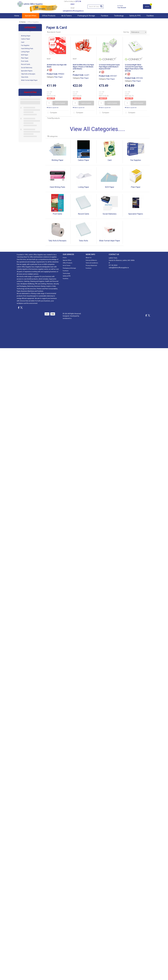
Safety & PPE (135, 16)
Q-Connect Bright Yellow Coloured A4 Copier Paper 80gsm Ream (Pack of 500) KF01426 (134, 68)
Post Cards (25, 61)
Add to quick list (53, 108)
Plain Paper (25, 58)
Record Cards (26, 64)
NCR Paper (25, 55)
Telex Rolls (25, 77)
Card (23, 42)
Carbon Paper (26, 39)
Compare (52, 113)
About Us (89, 258)
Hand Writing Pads (27, 49)
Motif (49, 59)
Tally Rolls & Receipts (28, 74)
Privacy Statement (91, 265)
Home (17, 16)
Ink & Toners (66, 16)
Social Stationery (27, 68)
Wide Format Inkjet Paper (29, 80)
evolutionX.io (67, 318)
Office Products (49, 16)
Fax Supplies (25, 45)
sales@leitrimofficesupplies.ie (119, 268)
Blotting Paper (26, 36)
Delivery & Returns (91, 260)
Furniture (105, 16)
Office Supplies (33, 22)
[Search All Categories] (95, 7)
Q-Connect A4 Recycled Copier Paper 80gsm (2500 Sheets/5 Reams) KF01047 (109, 67)
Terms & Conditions (92, 263)
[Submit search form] (101, 6)
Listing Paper (25, 52)
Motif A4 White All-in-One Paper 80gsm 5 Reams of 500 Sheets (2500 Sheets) (83, 67)
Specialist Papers (27, 71)
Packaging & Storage (86, 16)
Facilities (150, 16)
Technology (119, 16)
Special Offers (31, 16)
